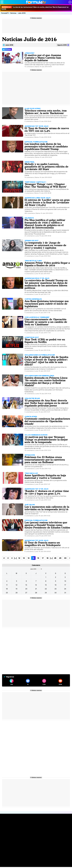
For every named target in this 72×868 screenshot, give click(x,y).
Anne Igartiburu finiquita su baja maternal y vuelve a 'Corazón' (45, 477)
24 (65, 589)
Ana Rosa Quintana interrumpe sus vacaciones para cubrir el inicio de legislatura (47, 304)
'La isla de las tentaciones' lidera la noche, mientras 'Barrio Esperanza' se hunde (35, 8)
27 (26, 593)
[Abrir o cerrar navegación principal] (2, 2)
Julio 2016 (22, 13)
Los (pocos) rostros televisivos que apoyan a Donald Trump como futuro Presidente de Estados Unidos (47, 525)
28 (55, 558)
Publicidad (66, 845)
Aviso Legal (17, 845)
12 (19, 558)
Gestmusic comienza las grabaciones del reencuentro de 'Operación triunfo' (47, 421)
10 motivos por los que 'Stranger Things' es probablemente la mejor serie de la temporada (46, 440)
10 (65, 581)
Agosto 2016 (62, 45)
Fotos (46, 823)
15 (46, 585)
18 (47, 558)
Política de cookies (42, 845)
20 (26, 589)
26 (16, 593)
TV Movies (19, 829)
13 (24, 558)
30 (65, 558)
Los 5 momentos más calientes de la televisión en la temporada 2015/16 (47, 508)
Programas (48, 826)
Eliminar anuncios (37, 18)
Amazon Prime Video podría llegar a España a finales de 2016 (47, 264)
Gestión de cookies (55, 845)
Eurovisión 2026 (49, 828)
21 (36, 589)
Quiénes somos (7, 845)
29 (60, 558)
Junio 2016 (9, 45)
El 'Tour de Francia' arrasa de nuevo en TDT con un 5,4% (47, 129)
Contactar (34, 847)
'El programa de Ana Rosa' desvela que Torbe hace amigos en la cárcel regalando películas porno (46, 403)
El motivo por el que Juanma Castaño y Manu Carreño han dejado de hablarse (43, 58)
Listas (17, 827)
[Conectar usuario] (70, 2)
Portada (5, 823)
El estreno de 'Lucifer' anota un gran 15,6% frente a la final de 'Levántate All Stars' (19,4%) (47, 202)
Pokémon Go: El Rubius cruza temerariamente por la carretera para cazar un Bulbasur (45, 460)
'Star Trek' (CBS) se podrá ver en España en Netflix (45, 341)
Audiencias (34, 823)
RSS (39, 847)
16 (38, 558)
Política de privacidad (28, 845)
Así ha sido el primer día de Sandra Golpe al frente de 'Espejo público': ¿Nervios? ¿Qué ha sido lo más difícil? (46, 361)
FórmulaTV (5, 13)
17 (43, 558)
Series (18, 823)
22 (46, 589)
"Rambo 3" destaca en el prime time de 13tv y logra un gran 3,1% (47, 492)
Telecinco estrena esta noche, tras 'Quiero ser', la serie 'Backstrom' (46, 112)
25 (7, 593)
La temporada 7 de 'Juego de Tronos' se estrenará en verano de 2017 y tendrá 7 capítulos (45, 245)
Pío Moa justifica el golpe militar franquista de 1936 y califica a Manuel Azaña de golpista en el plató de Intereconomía (45, 224)
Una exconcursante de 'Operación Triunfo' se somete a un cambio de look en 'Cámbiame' (46, 322)
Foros (59, 826)
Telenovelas (48, 831)
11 (7, 585)
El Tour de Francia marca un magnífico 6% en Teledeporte (43, 544)
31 (65, 593)
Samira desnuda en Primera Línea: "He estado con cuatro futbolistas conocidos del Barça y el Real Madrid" (46, 382)
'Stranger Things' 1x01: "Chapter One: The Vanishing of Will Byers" (46, 185)
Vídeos (32, 830)
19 (16, 589)
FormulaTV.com (31, 850)
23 (55, 589)
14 (29, 558)
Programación (35, 826)
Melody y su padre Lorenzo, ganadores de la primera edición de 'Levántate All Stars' (46, 167)
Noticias (13, 13)
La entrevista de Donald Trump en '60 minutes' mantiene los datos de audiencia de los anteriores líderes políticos (46, 284)
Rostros (60, 823)
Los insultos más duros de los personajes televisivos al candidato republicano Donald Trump (46, 146)
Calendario (19, 825)
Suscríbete (62, 830)
